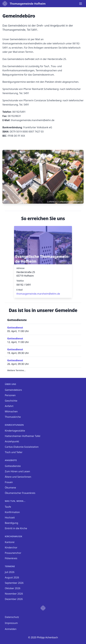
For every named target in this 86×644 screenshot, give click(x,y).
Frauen (9, 482)
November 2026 (14, 594)
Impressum (11, 623)
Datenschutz (12, 617)
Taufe (8, 507)
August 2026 (12, 577)
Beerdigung (11, 523)
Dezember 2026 (14, 599)
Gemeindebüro (13, 390)
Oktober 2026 (13, 588)
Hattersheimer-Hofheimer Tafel (23, 436)
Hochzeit (10, 518)
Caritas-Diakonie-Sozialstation (22, 447)
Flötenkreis (11, 558)
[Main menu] (81, 4)
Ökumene (10, 488)
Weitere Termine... (16, 370)
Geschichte (11, 401)
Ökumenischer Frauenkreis (20, 493)
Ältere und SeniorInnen (18, 477)
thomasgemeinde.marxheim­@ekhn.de (38, 294)
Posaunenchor (13, 553)
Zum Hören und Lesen (17, 471)
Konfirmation (12, 512)
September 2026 (14, 583)
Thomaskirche (13, 417)
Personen (10, 395)
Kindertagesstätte (15, 431)
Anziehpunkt (12, 441)
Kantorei (10, 542)
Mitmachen (11, 411)
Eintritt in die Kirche (16, 528)
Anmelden (11, 629)
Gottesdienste (13, 466)
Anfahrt (9, 406)
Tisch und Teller (14, 452)
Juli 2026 (10, 572)
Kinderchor (11, 548)
